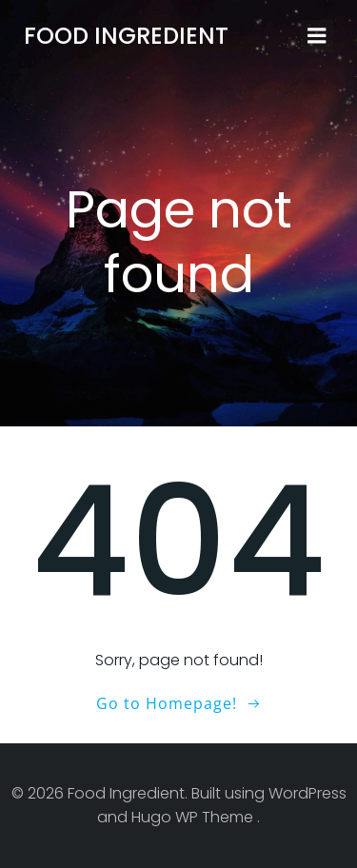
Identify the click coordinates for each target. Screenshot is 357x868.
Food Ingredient (126, 36)
